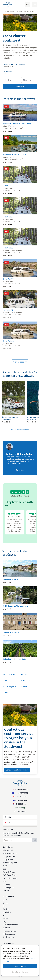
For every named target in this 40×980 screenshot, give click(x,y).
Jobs (4, 869)
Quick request (8, 937)
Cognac (24, 674)
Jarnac (5, 680)
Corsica (6, 909)
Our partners (8, 860)
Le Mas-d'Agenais (10, 686)
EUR (20, 817)
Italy (4, 922)
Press (5, 866)
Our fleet (6, 928)
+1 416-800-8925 (20, 797)
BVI (4, 915)
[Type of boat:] (20, 73)
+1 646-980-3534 (20, 789)
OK (35, 840)
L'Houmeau (26, 680)
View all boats (20, 362)
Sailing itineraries (10, 931)
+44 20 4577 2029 (20, 793)
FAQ (4, 881)
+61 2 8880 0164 (20, 800)
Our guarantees (9, 856)
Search (20, 87)
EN (20, 823)
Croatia (5, 900)
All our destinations (20, 430)
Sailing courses (9, 934)
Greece (5, 903)
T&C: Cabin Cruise (10, 875)
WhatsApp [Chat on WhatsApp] (20, 808)
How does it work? (10, 853)
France (5, 918)
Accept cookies (20, 966)
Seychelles (7, 912)
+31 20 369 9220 (20, 804)
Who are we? (8, 850)
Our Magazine (8, 888)
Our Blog (6, 884)
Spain (5, 906)
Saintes (24, 686)
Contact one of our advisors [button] (17, 770)
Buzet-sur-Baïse (9, 674)
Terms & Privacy (9, 872)
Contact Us (20, 811)
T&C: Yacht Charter (10, 878)
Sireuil (5, 692)
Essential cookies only (20, 972)
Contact (6, 891)
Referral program (10, 863)
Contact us (20, 470)
